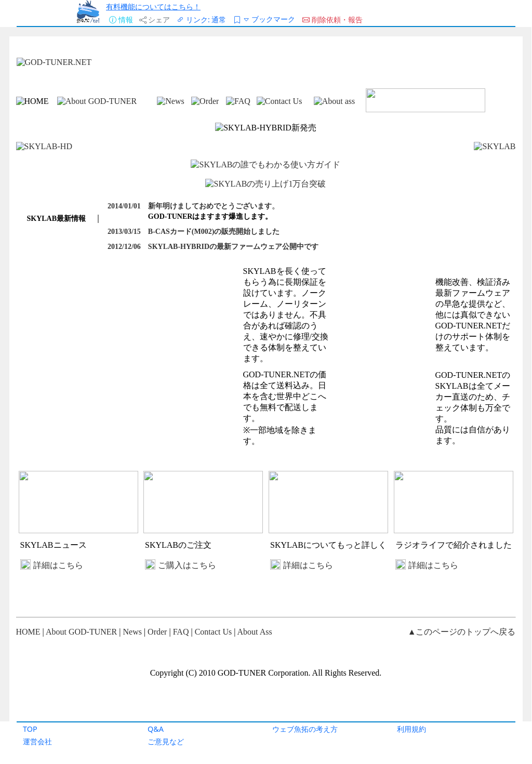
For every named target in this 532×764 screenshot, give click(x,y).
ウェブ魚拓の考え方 (305, 729)
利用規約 (411, 729)
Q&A (156, 729)
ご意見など (166, 741)
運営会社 (37, 741)
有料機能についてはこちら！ (153, 6)
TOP (30, 729)
